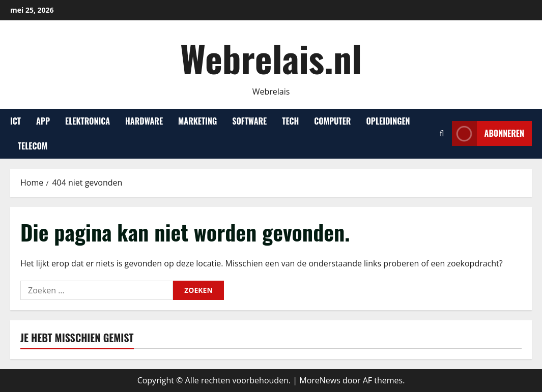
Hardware (144, 121)
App (43, 121)
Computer (332, 121)
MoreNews (320, 380)
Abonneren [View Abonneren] (488, 133)
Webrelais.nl (271, 58)
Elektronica (88, 121)
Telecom (33, 146)
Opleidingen (388, 121)
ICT (16, 121)
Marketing (197, 121)
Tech (290, 121)
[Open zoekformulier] (442, 133)
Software (249, 121)
